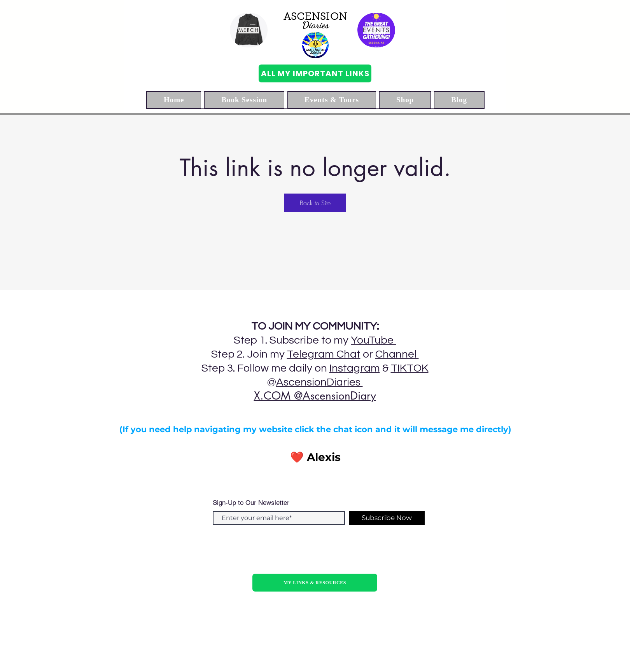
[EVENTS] (376, 30)
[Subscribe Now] (387, 518)
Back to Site (315, 203)
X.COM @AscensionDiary (315, 396)
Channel (397, 354)
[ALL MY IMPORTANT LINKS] (315, 73)
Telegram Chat (324, 354)
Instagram (355, 368)
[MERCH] (249, 30)
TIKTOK (410, 368)
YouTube (373, 340)
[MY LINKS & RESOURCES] (315, 583)
